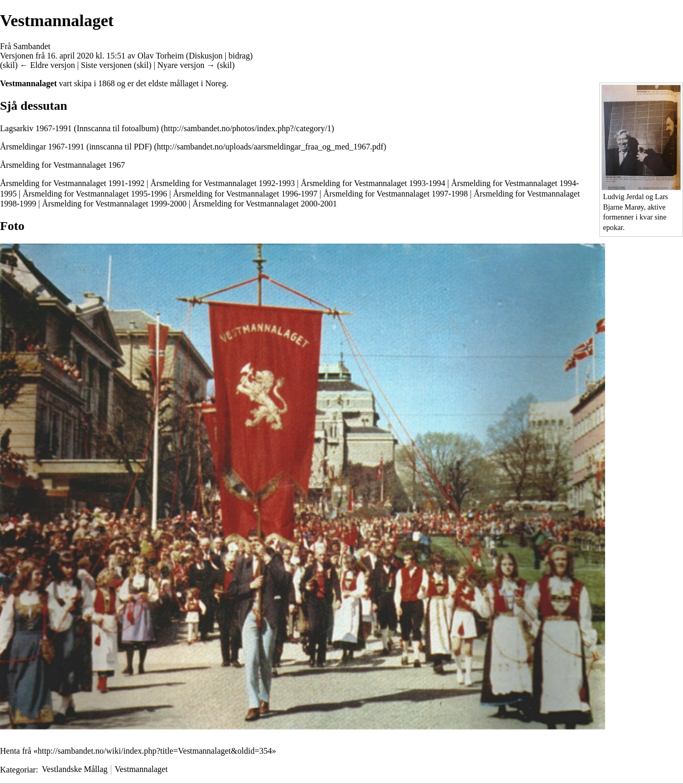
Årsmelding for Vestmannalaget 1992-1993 (223, 183)
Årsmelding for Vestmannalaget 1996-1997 (245, 194)
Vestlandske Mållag (75, 769)
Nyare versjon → (186, 65)
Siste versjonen (106, 65)
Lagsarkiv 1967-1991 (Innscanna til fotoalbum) (79, 128)
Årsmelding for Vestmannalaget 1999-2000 (115, 204)
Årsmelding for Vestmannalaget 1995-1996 (95, 194)
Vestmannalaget (141, 769)
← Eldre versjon (48, 65)
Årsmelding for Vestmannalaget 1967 (62, 165)
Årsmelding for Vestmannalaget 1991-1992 (72, 183)
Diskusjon (206, 56)
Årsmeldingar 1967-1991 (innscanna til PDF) (76, 147)
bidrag (239, 56)
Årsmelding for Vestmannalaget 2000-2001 (265, 204)
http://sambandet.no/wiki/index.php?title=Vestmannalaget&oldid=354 (155, 751)
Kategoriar (18, 769)
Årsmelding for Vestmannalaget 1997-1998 (396, 194)
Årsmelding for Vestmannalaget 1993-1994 (373, 183)
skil (9, 65)
